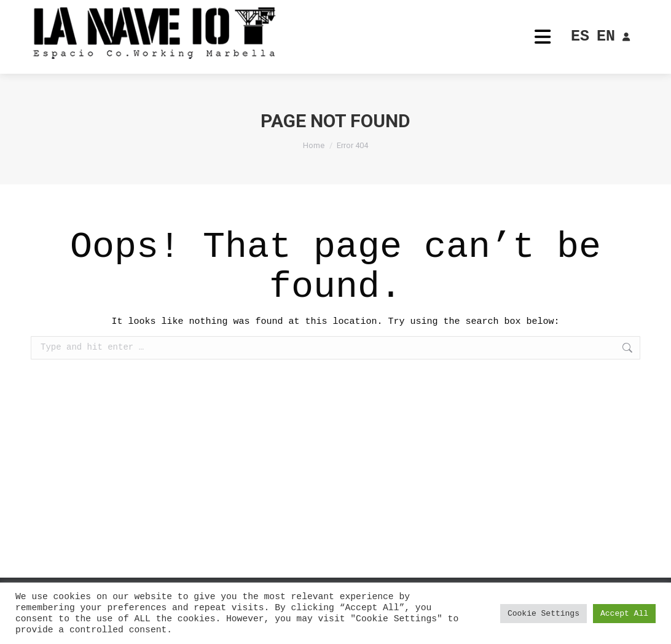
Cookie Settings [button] (543, 614)
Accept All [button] (624, 614)
